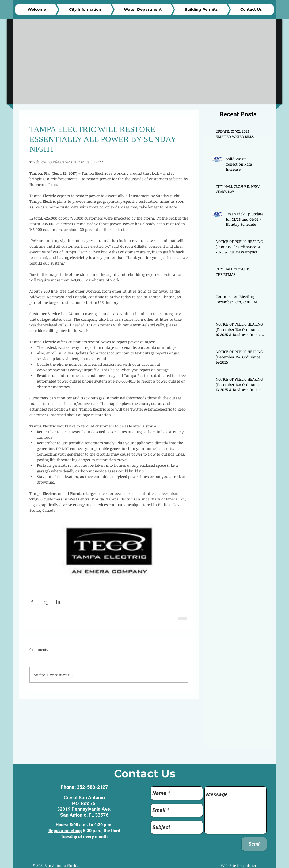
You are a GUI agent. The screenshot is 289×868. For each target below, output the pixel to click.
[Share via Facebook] (32, 602)
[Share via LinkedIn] (58, 602)
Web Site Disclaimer (239, 865)
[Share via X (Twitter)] (45, 602)
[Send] (254, 844)
